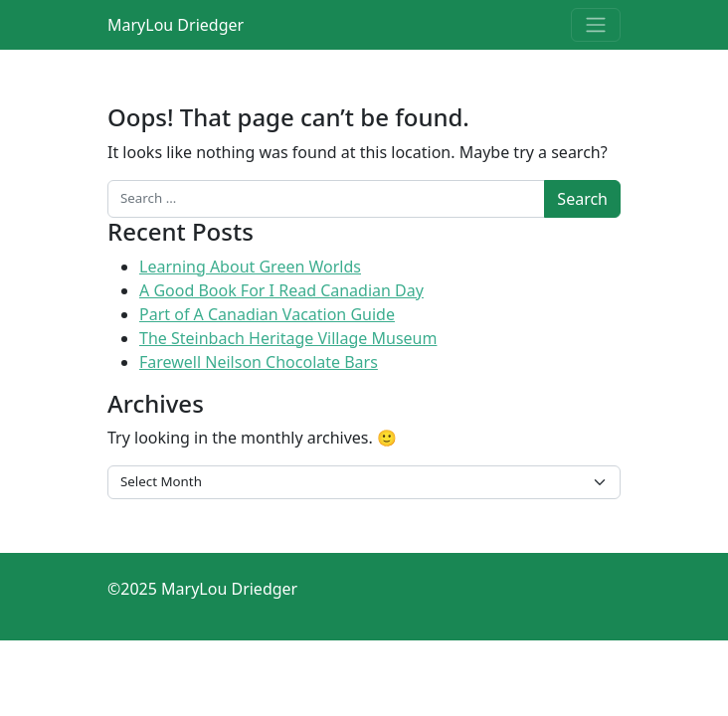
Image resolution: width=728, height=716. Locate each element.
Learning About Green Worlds (250, 267)
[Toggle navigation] (596, 25)
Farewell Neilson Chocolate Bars (259, 362)
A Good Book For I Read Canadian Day (281, 290)
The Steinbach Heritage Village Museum (288, 338)
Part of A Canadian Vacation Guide (267, 314)
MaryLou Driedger (176, 25)
